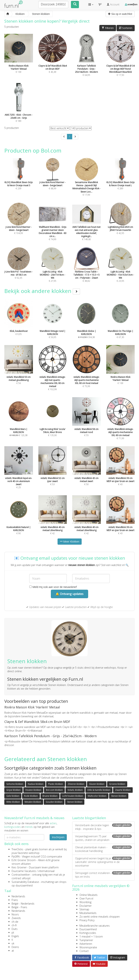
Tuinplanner (86, 940)
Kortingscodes (88, 933)
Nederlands (18, 896)
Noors (15, 914)
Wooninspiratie (88, 947)
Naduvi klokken (36, 784)
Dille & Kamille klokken (99, 790)
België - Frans (19, 907)
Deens (15, 947)
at (13, 951)
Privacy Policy (87, 920)
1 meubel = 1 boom (91, 936)
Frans (15, 900)
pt (13, 933)
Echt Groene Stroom (24, 860)
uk (13, 943)
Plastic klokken (56, 784)
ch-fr (14, 925)
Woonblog (85, 902)
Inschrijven (58, 837)
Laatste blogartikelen (89, 818)
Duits (15, 929)
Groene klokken (117, 784)
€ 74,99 (53, 227)
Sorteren (126, 28)
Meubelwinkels (88, 913)
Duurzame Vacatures (24, 871)
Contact (84, 951)
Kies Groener (19, 867)
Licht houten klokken (73, 796)
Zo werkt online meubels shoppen (100, 917)
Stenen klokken (119, 796)
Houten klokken (33, 790)
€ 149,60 (87, 227)
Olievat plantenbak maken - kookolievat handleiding (103, 849)
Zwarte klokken (123, 790)
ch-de (15, 922)
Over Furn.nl (86, 898)
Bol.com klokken (54, 790)
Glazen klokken (97, 784)
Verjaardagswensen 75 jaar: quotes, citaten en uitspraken (103, 838)
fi (12, 940)
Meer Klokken (70, 541)
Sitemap (84, 909)
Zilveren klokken (76, 784)
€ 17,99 (87, 182)
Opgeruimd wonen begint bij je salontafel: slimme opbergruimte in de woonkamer (103, 862)
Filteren (108, 28)
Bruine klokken (50, 796)
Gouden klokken (54, 802)
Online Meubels (89, 895)
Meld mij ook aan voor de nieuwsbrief (53, 587)
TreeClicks (17, 849)
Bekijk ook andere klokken (42, 291)
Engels (15, 936)
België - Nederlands (23, 904)
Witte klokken (13, 802)
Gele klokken (13, 796)
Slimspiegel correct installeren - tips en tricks (103, 875)
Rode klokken (31, 796)
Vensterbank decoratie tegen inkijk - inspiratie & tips (103, 827)
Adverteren (86, 944)
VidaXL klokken (75, 790)
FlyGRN (16, 857)
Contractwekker (21, 875)
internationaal (46, 871)
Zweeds (16, 918)
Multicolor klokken (97, 796)
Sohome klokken (15, 784)
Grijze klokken (13, 790)
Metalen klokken (33, 802)
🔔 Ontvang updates (69, 594)
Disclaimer (86, 906)
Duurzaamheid (88, 929)
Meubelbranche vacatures (95, 926)
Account (113, 4)
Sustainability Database (25, 882)
